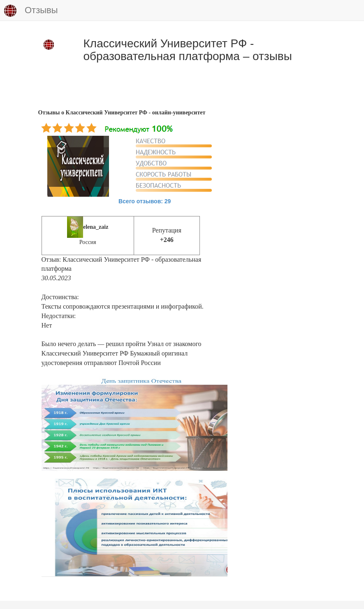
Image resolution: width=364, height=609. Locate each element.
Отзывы (31, 11)
